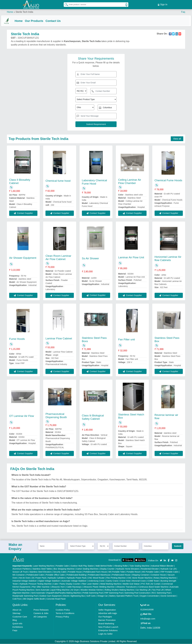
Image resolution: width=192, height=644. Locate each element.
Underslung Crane (96, 581)
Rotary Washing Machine (165, 578)
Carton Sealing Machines (87, 569)
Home (10, 11)
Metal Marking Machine (111, 584)
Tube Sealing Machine (139, 566)
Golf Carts (91, 596)
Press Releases (41, 610)
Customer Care (20, 617)
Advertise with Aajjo (108, 613)
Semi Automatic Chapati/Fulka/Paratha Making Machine (56, 593)
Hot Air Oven (25, 578)
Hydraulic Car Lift (168, 569)
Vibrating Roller (121, 566)
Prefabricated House (121, 575)
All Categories (40, 617)
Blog (15, 620)
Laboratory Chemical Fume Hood (94, 182)
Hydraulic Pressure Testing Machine (36, 584)
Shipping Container (141, 575)
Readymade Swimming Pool (25, 596)
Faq (183, 11)
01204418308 (147, 610)
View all (177, 139)
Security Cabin (60, 572)
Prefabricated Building (76, 575)
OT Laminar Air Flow (22, 416)
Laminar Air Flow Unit (131, 257)
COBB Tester (153, 581)
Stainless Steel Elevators (41, 572)
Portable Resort (133, 572)
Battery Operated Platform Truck (124, 596)
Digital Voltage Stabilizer (49, 581)
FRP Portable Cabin (169, 572)
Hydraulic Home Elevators (128, 569)
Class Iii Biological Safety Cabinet (93, 417)
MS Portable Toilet (117, 572)
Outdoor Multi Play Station (82, 566)
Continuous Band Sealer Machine (153, 587)
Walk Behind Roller (104, 566)
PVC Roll (145, 584)
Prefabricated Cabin (35, 575)
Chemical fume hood (58, 181)
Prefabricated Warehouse (99, 575)
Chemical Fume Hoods (168, 180)
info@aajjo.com (148, 619)
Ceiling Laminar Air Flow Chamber (130, 181)
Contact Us (59, 20)
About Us (17, 610)
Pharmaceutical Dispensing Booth (56, 416)
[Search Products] (65, 4)
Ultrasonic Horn (58, 587)
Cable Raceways (74, 587)
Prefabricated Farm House (95, 572)
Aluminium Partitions (22, 569)
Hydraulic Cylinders (56, 578)
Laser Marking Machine (44, 566)
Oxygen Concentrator (149, 596)
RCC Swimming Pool (161, 593)
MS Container (19, 575)
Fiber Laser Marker (90, 584)
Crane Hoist (125, 581)
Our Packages (105, 617)
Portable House (75, 572)
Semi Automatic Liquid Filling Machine (53, 590)
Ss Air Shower (90, 258)
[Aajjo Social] (161, 560)
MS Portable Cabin (151, 572)
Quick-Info (17, 624)
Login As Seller (105, 634)
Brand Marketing (106, 624)
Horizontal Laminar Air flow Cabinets (168, 258)
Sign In (162, 4)
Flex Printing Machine (116, 578)
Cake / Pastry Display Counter (67, 584)
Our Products (40, 20)
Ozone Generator (168, 596)
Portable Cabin (62, 566)
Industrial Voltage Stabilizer (25, 581)
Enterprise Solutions (108, 630)
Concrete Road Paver (56, 599)
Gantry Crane (112, 581)
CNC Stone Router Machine (140, 578)
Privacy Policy (62, 617)
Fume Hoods (17, 339)
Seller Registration (107, 610)
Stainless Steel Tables (42, 569)
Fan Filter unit (126, 339)
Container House (158, 575)
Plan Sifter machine (41, 587)
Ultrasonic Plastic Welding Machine (99, 587)
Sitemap (16, 613)
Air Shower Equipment (23, 258)
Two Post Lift (158, 590)
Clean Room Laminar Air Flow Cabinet (58, 257)
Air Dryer (75, 590)
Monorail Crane (139, 581)
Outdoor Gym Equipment (50, 596)
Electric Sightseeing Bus (74, 596)
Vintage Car (102, 596)
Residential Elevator (150, 569)
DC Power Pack (39, 578)
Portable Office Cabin (55, 575)
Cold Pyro (17, 599)
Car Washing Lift (143, 590)
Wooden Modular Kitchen (92, 590)
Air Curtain (156, 584)
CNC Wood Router (96, 578)
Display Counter (107, 569)
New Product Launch (108, 627)
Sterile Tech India (24, 11)
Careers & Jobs (41, 613)
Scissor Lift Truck (20, 572)
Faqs (15, 630)
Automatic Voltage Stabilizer (74, 581)
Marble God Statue (131, 584)
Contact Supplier (23, 213)
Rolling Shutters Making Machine (119, 590)
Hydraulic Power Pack (76, 578)
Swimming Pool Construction (137, 593)
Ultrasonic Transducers (126, 587)
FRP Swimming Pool (114, 593)
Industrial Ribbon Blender (162, 566)
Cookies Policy (63, 610)
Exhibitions (18, 627)
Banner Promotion (107, 620)
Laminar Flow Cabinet (59, 338)
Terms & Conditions (65, 613)
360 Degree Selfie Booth (34, 599)
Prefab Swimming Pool (93, 593)
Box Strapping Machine (64, 569)
